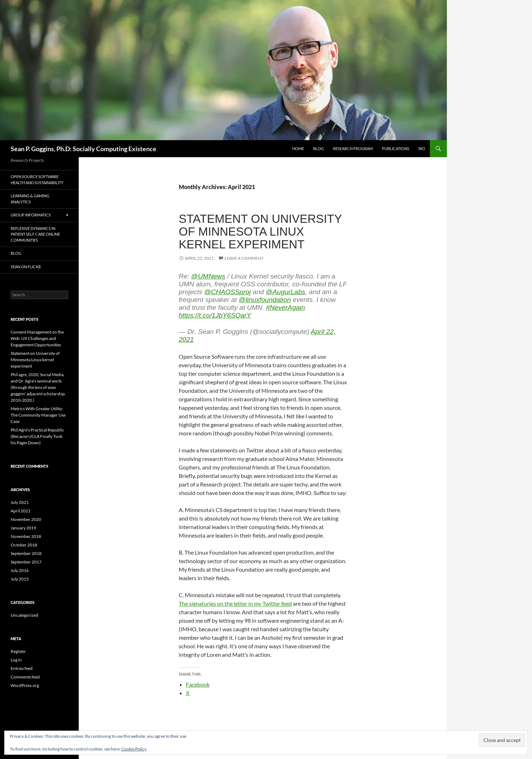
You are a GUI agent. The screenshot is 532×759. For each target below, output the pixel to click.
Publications (396, 148)
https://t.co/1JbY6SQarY (215, 315)
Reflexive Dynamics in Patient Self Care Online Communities (35, 234)
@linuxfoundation (265, 300)
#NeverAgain (286, 307)
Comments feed (25, 677)
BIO (422, 148)
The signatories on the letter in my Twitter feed (235, 603)
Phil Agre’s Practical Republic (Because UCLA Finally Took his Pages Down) (37, 436)
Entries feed (22, 668)
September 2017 (26, 562)
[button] (502, 740)
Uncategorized (24, 615)
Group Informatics (31, 215)
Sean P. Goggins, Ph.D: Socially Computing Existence (84, 149)
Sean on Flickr (26, 267)
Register (18, 651)
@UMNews (208, 276)
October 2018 (24, 545)
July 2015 (20, 579)
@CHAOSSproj (228, 292)
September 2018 (26, 553)
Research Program (353, 148)
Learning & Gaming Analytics (30, 199)
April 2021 (21, 511)
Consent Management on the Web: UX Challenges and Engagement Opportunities (37, 338)
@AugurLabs (285, 292)
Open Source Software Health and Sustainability (37, 180)
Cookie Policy (134, 749)
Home (298, 148)
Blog (318, 148)
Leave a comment (244, 258)
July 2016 (20, 570)
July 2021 (20, 502)
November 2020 (26, 519)
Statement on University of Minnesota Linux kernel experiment (260, 232)
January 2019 (23, 528)
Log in (16, 660)
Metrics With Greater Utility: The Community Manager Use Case (38, 415)
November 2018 (26, 536)
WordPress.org (25, 685)
